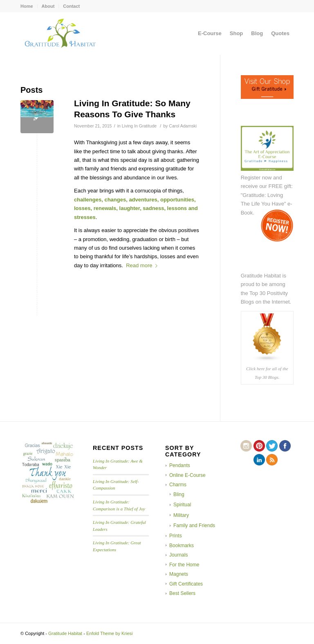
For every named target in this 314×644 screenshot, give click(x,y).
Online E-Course (187, 475)
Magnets (179, 574)
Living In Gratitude (139, 126)
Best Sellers (182, 593)
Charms (178, 485)
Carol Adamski (183, 126)
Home (27, 6)
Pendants (180, 465)
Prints (176, 536)
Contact (71, 6)
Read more (143, 265)
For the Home (184, 565)
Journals (178, 555)
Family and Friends (194, 525)
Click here (255, 369)
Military (181, 515)
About (48, 6)
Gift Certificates (186, 584)
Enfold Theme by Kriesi (110, 633)
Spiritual (182, 505)
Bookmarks (182, 546)
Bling (179, 494)
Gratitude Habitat (65, 633)
